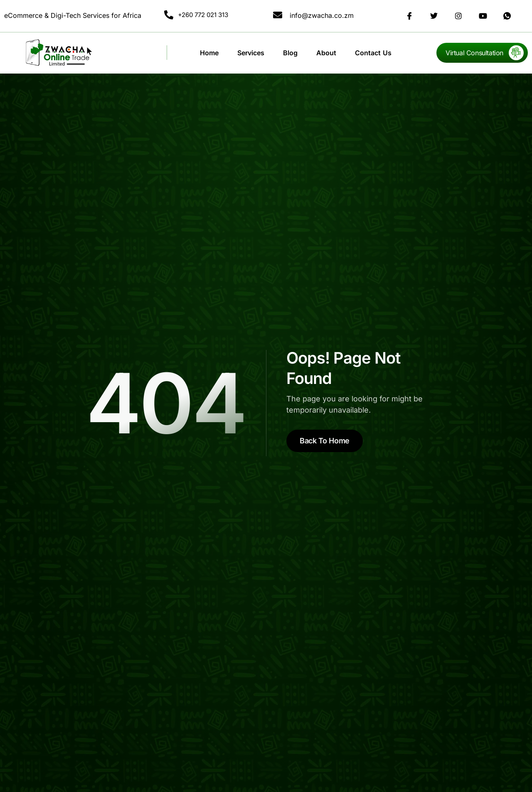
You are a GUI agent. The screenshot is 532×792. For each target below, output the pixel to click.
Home (209, 53)
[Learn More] (482, 53)
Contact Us (373, 53)
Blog (290, 53)
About (326, 53)
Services (251, 53)
